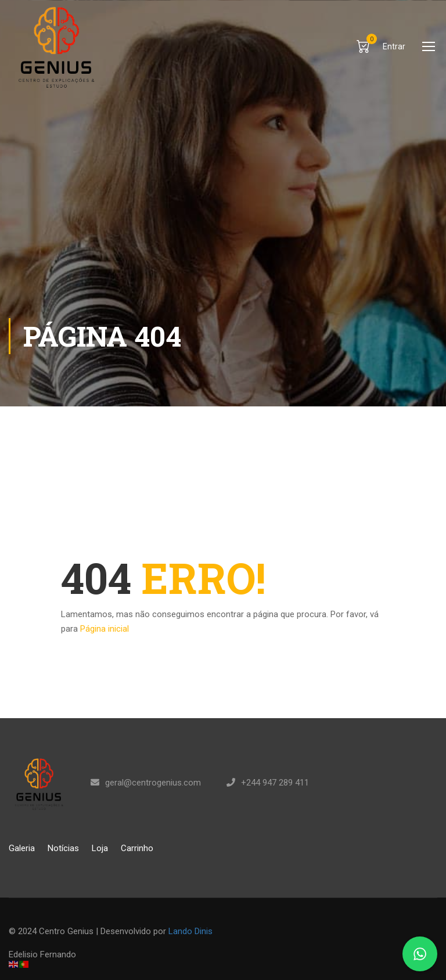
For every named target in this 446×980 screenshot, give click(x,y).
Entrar (394, 46)
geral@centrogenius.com (153, 783)
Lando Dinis (190, 931)
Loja (100, 848)
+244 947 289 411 (275, 783)
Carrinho (137, 848)
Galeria (22, 848)
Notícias (63, 848)
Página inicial (105, 629)
